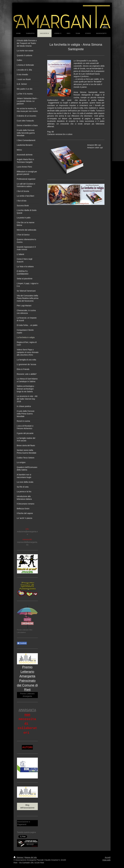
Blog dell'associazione (27, 806)
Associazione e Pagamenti (24, 823)
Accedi (108, 857)
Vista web (106, 860)
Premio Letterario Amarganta (27, 695)
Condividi (22, 643)
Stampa (19, 857)
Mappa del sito (31, 857)
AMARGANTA (27, 710)
